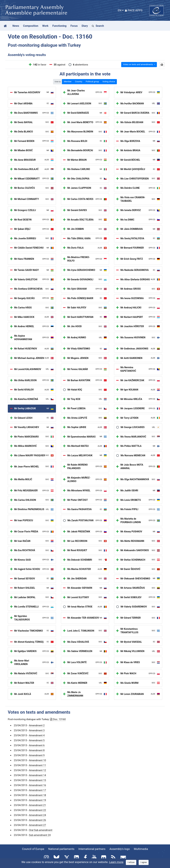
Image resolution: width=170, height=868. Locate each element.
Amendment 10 (37, 760)
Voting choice (109, 81)
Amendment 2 (37, 725)
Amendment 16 (37, 785)
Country (79, 81)
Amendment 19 (37, 800)
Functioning (60, 26)
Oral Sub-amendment (41, 830)
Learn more (116, 862)
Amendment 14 (37, 775)
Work (45, 26)
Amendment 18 (37, 795)
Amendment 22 (37, 810)
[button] (162, 65)
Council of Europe (33, 849)
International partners (92, 849)
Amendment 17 (37, 790)
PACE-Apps (134, 10)
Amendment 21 (37, 805)
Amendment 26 (37, 820)
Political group (92, 81)
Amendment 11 (37, 765)
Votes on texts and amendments (138, 64)
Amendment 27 (37, 825)
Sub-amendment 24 (40, 835)
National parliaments (61, 849)
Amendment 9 (37, 755)
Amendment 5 (37, 740)
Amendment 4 (37, 735)
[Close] (131, 862)
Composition (31, 26)
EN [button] (120, 10)
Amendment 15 (37, 780)
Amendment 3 (37, 730)
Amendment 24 (37, 815)
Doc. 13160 (58, 719)
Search (98, 26)
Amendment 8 (37, 750)
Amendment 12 (37, 770)
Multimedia (141, 849)
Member (68, 81)
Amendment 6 (37, 745)
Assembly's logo (120, 849)
